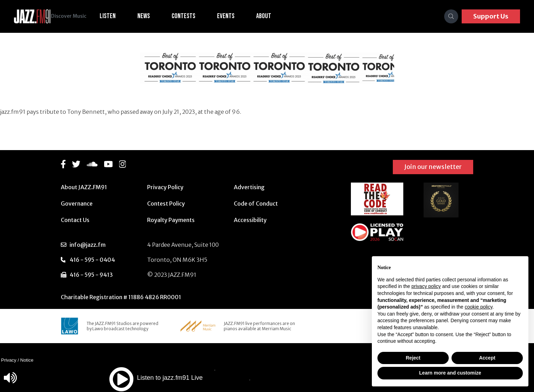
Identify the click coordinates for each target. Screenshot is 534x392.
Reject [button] (413, 358)
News (154, 16)
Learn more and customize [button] (450, 373)
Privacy (9, 360)
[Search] (451, 16)
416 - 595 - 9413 (91, 275)
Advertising (249, 187)
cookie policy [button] (479, 307)
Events (236, 16)
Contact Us (75, 220)
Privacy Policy (165, 187)
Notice (27, 360)
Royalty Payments (171, 220)
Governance (77, 204)
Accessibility (250, 220)
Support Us (491, 16)
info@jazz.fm (88, 245)
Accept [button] (487, 358)
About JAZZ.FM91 (84, 187)
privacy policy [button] (426, 286)
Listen (118, 16)
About (274, 16)
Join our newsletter (433, 167)
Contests (194, 16)
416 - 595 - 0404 (92, 260)
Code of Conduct (256, 204)
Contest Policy (166, 204)
